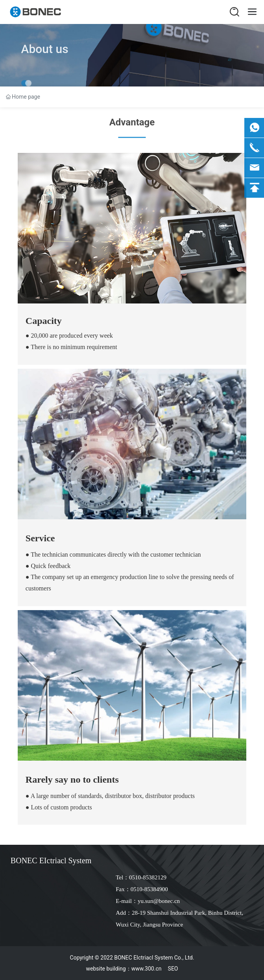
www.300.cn (147, 969)
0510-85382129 (148, 877)
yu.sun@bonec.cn (159, 901)
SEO (173, 969)
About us (45, 58)
